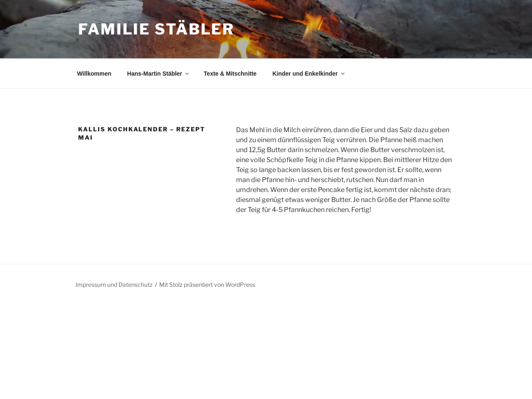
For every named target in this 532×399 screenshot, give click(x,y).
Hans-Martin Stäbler (159, 74)
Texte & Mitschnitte (230, 74)
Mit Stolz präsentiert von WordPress (207, 284)
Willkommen (94, 74)
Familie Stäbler (156, 29)
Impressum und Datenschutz (114, 284)
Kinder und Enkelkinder (309, 74)
